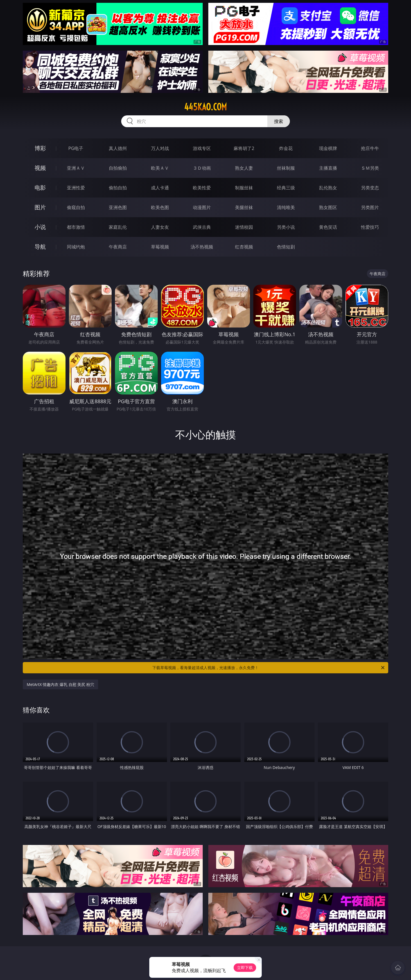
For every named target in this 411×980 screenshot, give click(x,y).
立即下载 (245, 967)
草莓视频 (160, 247)
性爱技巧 (370, 227)
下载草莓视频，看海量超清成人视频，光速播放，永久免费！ (269, 668)
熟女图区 (328, 207)
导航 (40, 247)
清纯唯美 (286, 207)
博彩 (40, 148)
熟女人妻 (244, 168)
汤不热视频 (202, 247)
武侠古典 (202, 227)
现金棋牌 (328, 148)
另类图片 (370, 207)
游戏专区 (202, 148)
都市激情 (76, 227)
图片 (40, 207)
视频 (40, 168)
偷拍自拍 (118, 188)
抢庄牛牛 (370, 148)
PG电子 (76, 148)
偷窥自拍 (76, 207)
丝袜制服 (286, 168)
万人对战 (160, 148)
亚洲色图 (118, 207)
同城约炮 (76, 247)
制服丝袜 (244, 188)
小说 (40, 227)
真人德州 (118, 148)
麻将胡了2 (244, 148)
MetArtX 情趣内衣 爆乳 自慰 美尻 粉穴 (60, 684)
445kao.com (205, 107)
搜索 (279, 121)
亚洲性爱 (76, 188)
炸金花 (286, 148)
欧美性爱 (202, 188)
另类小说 (286, 227)
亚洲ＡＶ (76, 168)
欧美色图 (160, 207)
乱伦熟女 (328, 188)
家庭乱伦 (118, 227)
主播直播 (328, 168)
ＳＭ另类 (370, 168)
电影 (40, 188)
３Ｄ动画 (202, 168)
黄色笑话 (328, 227)
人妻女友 (160, 227)
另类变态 (370, 188)
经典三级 (286, 188)
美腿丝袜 (244, 207)
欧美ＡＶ (160, 168)
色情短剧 (286, 247)
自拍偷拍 (118, 168)
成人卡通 (160, 188)
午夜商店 (118, 247)
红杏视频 (244, 247)
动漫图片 (202, 207)
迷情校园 (244, 227)
